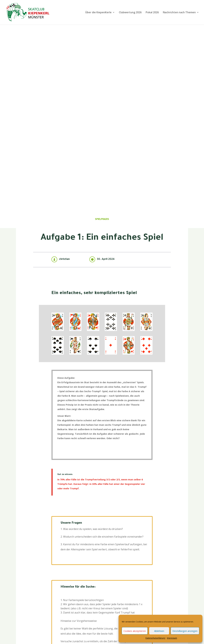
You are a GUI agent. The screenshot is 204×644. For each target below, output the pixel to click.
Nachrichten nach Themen (179, 13)
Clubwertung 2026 (130, 13)
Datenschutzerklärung (155, 638)
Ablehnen (159, 631)
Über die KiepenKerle (98, 13)
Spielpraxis (102, 220)
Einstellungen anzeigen (185, 631)
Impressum (172, 638)
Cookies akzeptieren (135, 631)
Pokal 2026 (152, 13)
